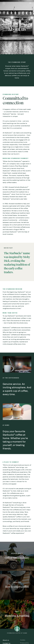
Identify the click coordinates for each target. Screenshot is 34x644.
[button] (4, 3)
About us (6, 640)
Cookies (23, 640)
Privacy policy (24, 643)
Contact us (7, 643)
